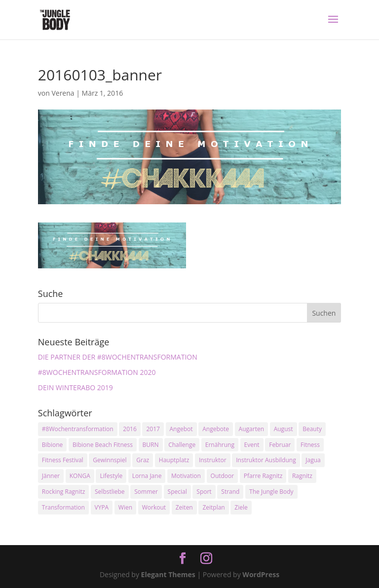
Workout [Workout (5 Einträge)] (154, 507)
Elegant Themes (168, 574)
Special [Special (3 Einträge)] (177, 492)
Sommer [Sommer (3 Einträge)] (146, 492)
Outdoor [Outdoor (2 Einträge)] (223, 476)
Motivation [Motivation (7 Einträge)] (186, 476)
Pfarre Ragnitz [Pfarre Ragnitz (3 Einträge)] (263, 476)
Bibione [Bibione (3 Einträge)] (52, 445)
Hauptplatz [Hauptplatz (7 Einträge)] (174, 460)
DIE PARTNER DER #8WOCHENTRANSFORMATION (118, 357)
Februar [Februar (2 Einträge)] (280, 445)
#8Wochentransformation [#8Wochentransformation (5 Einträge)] (78, 429)
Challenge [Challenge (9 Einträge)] (182, 445)
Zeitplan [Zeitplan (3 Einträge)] (213, 507)
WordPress (261, 574)
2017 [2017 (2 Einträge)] (153, 429)
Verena (63, 93)
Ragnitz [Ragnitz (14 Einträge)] (302, 476)
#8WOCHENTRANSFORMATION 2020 (97, 372)
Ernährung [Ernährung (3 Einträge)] (220, 445)
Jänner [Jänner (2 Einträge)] (51, 476)
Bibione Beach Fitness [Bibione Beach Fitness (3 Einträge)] (103, 445)
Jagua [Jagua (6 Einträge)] (313, 460)
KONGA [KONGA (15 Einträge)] (80, 476)
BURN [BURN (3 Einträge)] (151, 445)
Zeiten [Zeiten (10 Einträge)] (184, 507)
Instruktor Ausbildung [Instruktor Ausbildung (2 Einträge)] (266, 460)
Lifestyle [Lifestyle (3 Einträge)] (111, 476)
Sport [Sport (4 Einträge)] (204, 492)
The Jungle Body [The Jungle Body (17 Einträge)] (271, 492)
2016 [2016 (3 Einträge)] (130, 429)
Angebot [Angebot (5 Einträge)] (181, 429)
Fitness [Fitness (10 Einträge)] (310, 445)
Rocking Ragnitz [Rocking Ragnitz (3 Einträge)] (64, 492)
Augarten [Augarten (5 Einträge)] (251, 429)
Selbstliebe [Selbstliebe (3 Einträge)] (110, 492)
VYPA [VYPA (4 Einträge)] (102, 507)
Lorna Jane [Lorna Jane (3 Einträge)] (147, 476)
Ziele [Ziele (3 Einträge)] (241, 507)
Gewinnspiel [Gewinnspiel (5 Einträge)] (110, 460)
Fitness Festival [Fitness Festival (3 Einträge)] (63, 460)
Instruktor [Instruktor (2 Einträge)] (213, 460)
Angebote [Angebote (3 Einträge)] (216, 429)
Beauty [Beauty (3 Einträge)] (312, 429)
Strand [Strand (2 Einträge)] (230, 492)
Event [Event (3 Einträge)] (252, 445)
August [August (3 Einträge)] (284, 429)
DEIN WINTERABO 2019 (76, 387)
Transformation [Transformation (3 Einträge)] (63, 507)
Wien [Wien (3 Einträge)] (125, 507)
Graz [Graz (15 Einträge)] (143, 460)
